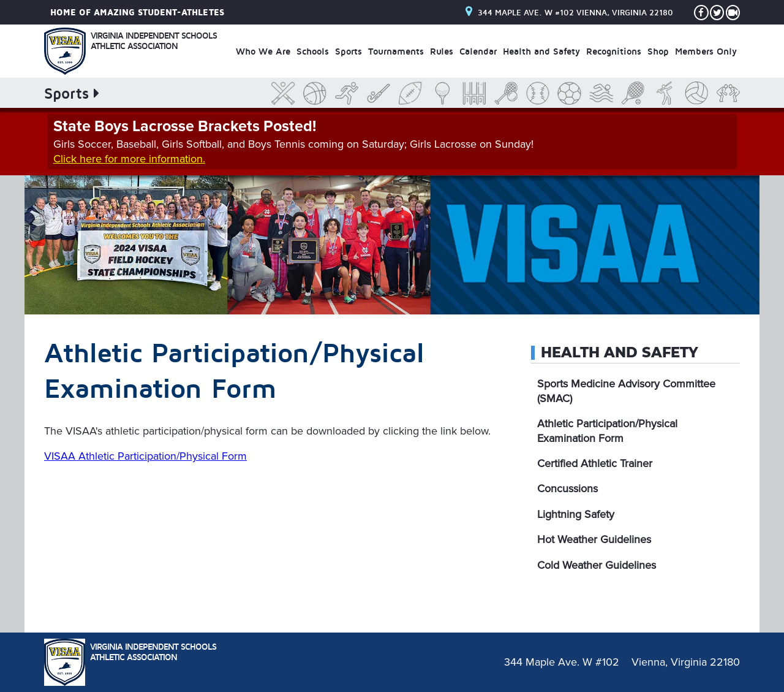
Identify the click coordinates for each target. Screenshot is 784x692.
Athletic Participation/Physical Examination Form (607, 431)
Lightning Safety (576, 514)
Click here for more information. (129, 159)
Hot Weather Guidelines (594, 539)
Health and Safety (620, 352)
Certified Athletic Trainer (595, 463)
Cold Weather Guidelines (597, 565)
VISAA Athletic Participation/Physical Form (145, 456)
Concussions (567, 489)
